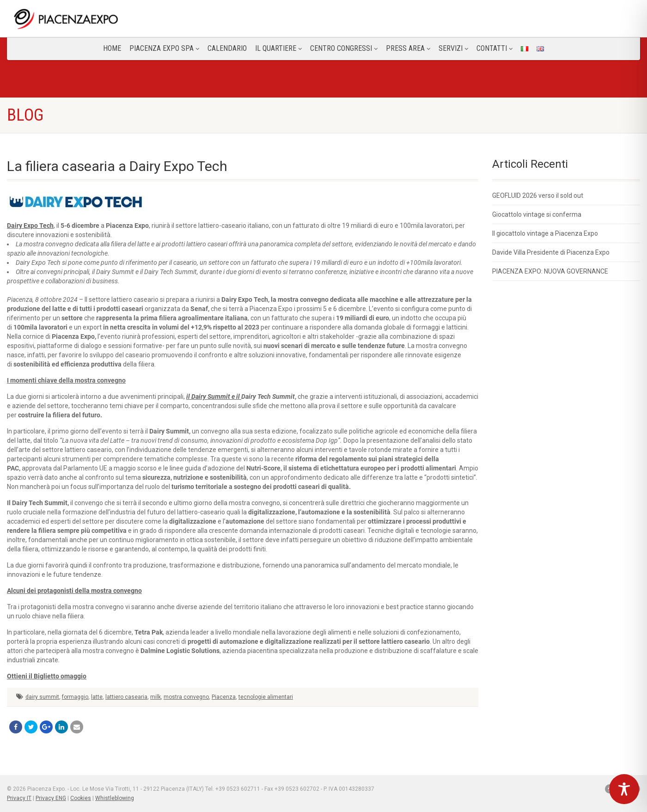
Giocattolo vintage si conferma (537, 214)
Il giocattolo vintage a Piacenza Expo (545, 233)
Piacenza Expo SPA (164, 48)
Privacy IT (19, 798)
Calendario (227, 48)
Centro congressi (344, 48)
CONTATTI (494, 48)
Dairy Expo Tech (30, 226)
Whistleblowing (115, 798)
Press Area (408, 48)
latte (97, 697)
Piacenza (224, 697)
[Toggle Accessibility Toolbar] (624, 789)
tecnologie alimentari (266, 697)
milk (156, 697)
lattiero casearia (126, 697)
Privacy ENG (51, 798)
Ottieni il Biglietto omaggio (47, 676)
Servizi (453, 48)
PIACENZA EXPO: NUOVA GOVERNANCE (550, 271)
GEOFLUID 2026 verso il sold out (538, 195)
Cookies (81, 798)
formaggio (75, 697)
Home (112, 48)
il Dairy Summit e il (214, 397)
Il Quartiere (278, 48)
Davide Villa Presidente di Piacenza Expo (551, 252)
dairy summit (42, 697)
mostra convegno (186, 697)
